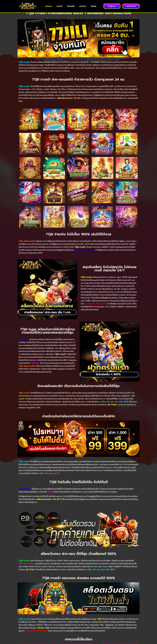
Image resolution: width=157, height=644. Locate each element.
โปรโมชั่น (71, 6)
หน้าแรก (49, 6)
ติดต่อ (93, 6)
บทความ (83, 6)
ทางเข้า (60, 6)
